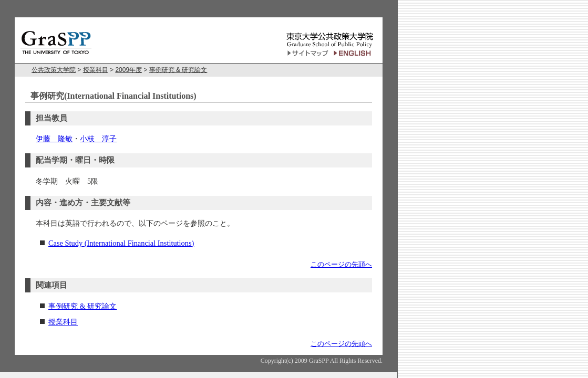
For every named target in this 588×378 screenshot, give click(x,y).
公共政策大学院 (54, 70)
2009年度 (128, 70)
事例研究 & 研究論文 (178, 70)
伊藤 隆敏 (54, 139)
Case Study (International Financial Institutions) (121, 243)
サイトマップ (308, 53)
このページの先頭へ (341, 264)
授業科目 (96, 70)
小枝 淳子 (98, 139)
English (354, 53)
